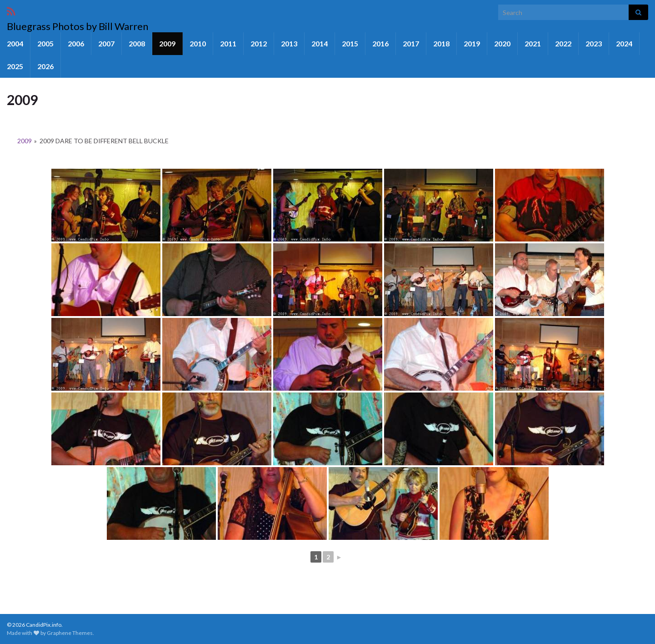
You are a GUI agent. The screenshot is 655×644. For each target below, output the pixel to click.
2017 (411, 43)
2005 (45, 43)
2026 (45, 66)
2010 (198, 43)
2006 (76, 43)
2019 (472, 43)
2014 (320, 43)
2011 (228, 43)
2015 (350, 43)
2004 (15, 43)
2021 (533, 43)
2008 (137, 43)
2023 (594, 43)
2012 (259, 43)
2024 (624, 43)
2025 (15, 66)
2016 (380, 43)
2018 (441, 43)
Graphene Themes (70, 633)
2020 (502, 43)
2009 (167, 43)
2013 (289, 43)
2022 (563, 43)
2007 (106, 43)
